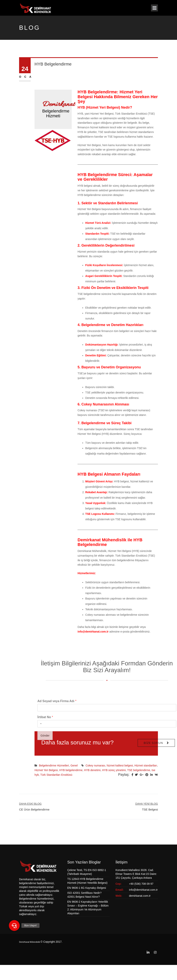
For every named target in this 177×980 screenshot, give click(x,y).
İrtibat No (45, 776)
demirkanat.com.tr (140, 896)
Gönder (45, 795)
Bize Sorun (153, 743)
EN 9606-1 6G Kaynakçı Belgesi (87, 888)
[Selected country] (40, 783)
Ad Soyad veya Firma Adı (57, 760)
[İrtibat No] (107, 783)
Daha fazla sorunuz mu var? (77, 742)
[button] (14, 926)
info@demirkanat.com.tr (93, 632)
